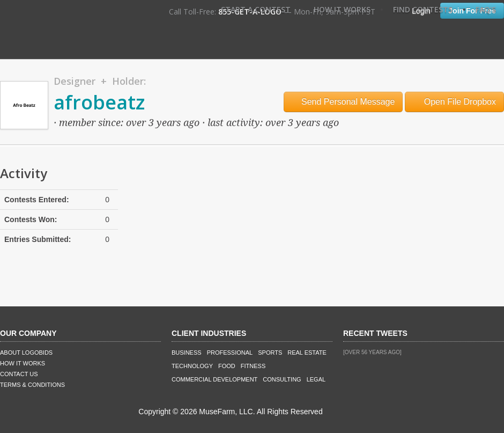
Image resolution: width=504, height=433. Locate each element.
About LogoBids (26, 353)
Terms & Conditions (32, 385)
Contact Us (19, 374)
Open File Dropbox (454, 102)
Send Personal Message (343, 102)
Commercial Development (214, 379)
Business (187, 353)
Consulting (282, 379)
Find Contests (423, 9)
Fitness (253, 366)
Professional (230, 353)
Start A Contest (256, 9)
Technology (192, 366)
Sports (270, 353)
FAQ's (486, 9)
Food (227, 366)
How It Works (342, 9)
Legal (316, 379)
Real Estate (307, 353)
